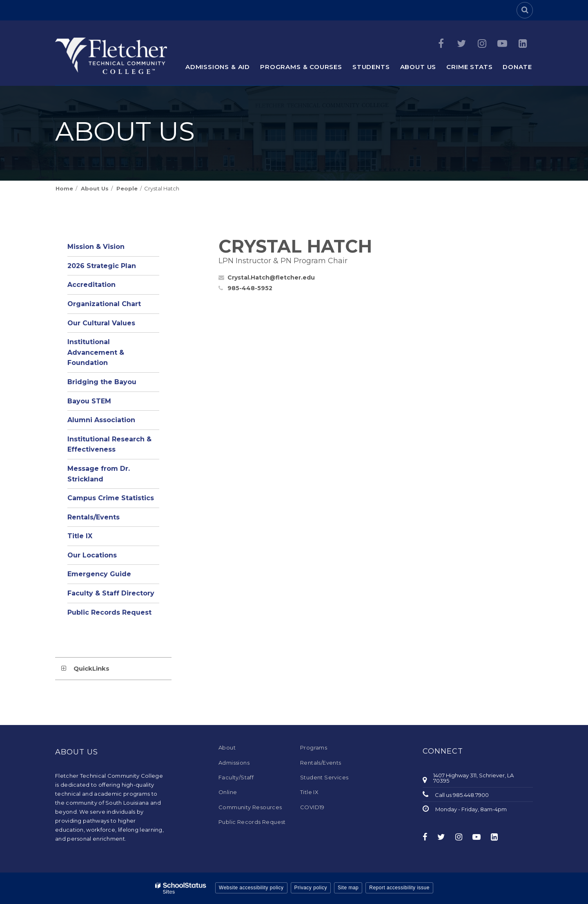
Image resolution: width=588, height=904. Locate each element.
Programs (314, 747)
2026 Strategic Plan (102, 266)
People (127, 188)
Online (228, 792)
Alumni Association (101, 420)
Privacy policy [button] (311, 888)
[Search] (525, 10)
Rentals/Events (94, 517)
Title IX (80, 536)
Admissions (234, 763)
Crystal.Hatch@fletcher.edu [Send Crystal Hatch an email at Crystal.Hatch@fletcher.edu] (271, 277)
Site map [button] (348, 888)
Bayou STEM (89, 401)
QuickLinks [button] (91, 668)
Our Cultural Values (101, 323)
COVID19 (312, 807)
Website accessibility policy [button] (251, 888)
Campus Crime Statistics (111, 498)
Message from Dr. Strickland (99, 474)
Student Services (324, 777)
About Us (95, 188)
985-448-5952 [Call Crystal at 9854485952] (250, 288)
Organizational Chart (113, 306)
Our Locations (92, 555)
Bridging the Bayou (102, 382)
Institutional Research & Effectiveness (109, 444)
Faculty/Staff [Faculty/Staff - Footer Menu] (236, 777)
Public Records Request (109, 612)
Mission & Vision (96, 247)
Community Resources (250, 807)
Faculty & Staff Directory (111, 593)
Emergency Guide (99, 574)
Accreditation (91, 285)
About (227, 747)
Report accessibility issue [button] (399, 888)
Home (64, 188)
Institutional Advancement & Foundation (96, 352)
